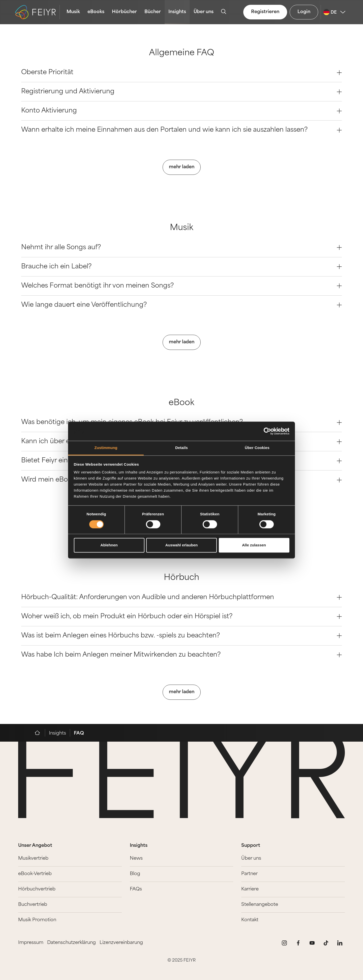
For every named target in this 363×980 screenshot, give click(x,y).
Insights (177, 12)
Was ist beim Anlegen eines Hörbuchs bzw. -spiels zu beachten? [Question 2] (181, 636)
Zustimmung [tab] (106, 448)
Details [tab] (181, 448)
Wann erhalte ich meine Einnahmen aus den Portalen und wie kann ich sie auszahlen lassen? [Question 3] (181, 130)
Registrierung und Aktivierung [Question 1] (181, 92)
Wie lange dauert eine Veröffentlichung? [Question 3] (181, 305)
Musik (73, 12)
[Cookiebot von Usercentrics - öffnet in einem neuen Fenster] (267, 431)
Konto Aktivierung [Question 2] (181, 111)
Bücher (153, 12)
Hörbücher (124, 12)
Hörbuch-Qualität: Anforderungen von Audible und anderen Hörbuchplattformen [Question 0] (181, 597)
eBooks (96, 12)
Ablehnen (109, 545)
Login (304, 12)
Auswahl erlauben (181, 545)
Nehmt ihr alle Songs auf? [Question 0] (181, 248)
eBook (181, 403)
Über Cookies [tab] (257, 448)
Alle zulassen (254, 545)
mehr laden (182, 167)
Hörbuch (181, 578)
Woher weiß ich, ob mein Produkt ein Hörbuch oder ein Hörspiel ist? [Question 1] (181, 617)
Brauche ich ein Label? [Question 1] (181, 267)
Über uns (204, 12)
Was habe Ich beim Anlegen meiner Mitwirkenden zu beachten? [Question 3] (181, 655)
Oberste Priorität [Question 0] (181, 73)
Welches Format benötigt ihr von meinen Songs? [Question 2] (181, 286)
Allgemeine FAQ (182, 53)
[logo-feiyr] (37, 12)
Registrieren (265, 12)
